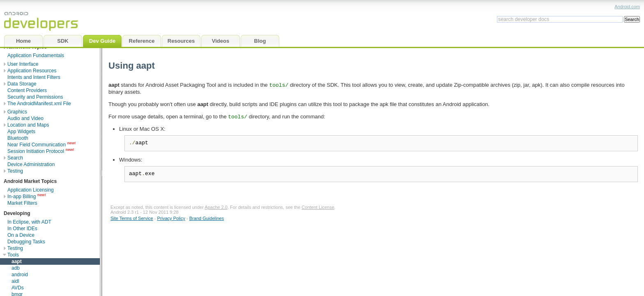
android (20, 275)
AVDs (18, 288)
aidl (15, 281)
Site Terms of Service (132, 218)
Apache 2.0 (216, 207)
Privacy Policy (171, 218)
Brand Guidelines (207, 218)
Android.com (627, 7)
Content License (318, 207)
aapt (17, 261)
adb (16, 268)
